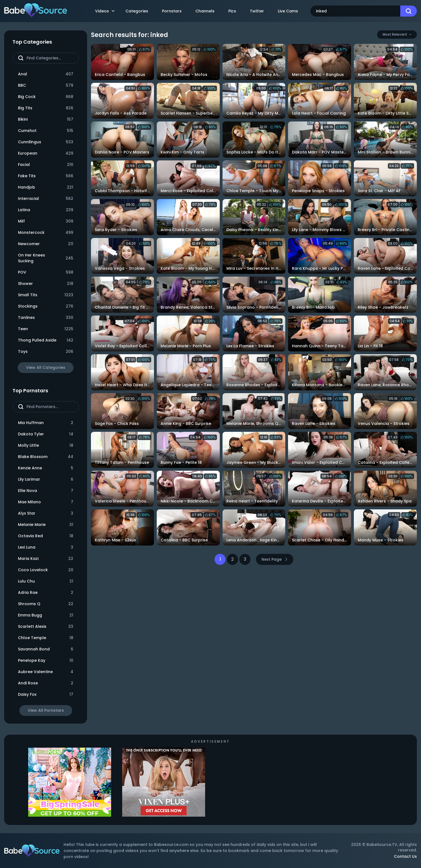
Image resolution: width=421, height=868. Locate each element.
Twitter (257, 11)
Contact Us (405, 856)
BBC (46, 85)
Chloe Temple (46, 638)
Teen (46, 329)
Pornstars (172, 11)
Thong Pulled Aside (46, 340)
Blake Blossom (46, 457)
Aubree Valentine (46, 672)
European (46, 153)
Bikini (46, 119)
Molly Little (46, 445)
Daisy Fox (46, 694)
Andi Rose (46, 683)
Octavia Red (46, 536)
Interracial (46, 199)
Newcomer (46, 244)
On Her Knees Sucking (46, 258)
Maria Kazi (46, 559)
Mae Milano (46, 502)
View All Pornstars (46, 710)
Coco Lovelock (46, 570)
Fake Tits (46, 176)
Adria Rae (46, 593)
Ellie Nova (46, 491)
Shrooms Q (46, 604)
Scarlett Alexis (46, 627)
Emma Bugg (46, 615)
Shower (46, 284)
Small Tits (46, 295)
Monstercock (46, 233)
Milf (46, 221)
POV (46, 272)
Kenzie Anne (46, 468)
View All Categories (46, 367)
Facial (46, 165)
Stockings (46, 306)
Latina (46, 210)
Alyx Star (46, 513)
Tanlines (46, 318)
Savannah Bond (46, 649)
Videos (105, 11)
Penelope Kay (46, 661)
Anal (46, 74)
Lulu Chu (46, 581)
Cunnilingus (46, 142)
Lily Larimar (46, 479)
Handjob (46, 187)
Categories (137, 11)
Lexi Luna (46, 547)
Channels (205, 11)
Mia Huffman (46, 423)
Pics (232, 11)
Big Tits (46, 108)
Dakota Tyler (46, 434)
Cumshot (46, 131)
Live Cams (288, 11)
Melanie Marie (46, 525)
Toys (46, 352)
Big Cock (46, 97)
